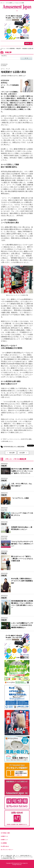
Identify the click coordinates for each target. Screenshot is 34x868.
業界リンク (4, 840)
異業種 (22, 447)
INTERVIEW (7, 447)
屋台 (12, 447)
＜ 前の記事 (11, 453)
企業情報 (4, 843)
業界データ (4, 836)
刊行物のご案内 (5, 833)
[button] (28, 44)
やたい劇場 (17, 447)
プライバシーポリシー (7, 850)
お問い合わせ (5, 846)
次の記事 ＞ (23, 453)
